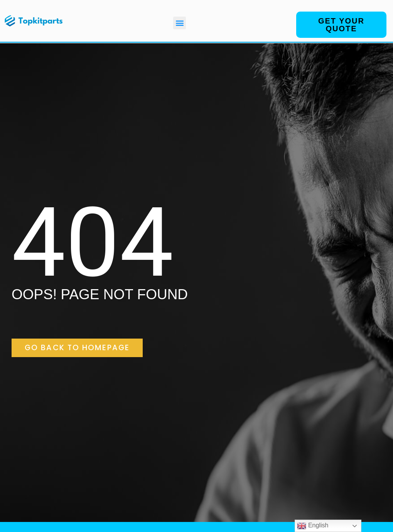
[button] (180, 23)
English (313, 526)
